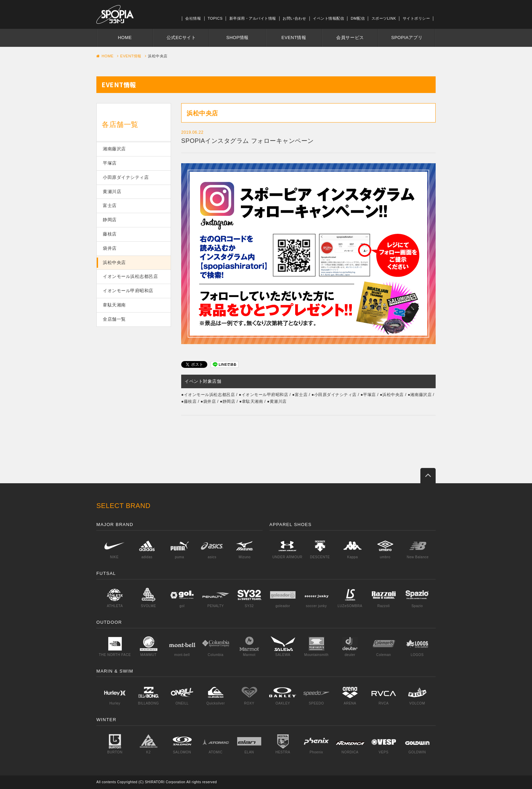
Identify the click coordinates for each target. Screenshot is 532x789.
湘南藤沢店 (114, 149)
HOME (125, 37)
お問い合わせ (294, 18)
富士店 (110, 205)
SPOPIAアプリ (407, 37)
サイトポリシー (416, 18)
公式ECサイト (181, 37)
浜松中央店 (114, 262)
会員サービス (350, 37)
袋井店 (110, 248)
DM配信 (358, 18)
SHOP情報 (237, 37)
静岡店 (110, 220)
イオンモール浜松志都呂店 (130, 276)
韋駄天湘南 (114, 305)
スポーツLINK (384, 18)
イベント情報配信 (328, 18)
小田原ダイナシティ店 (126, 177)
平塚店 (110, 163)
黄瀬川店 (112, 192)
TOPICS (215, 18)
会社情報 (193, 18)
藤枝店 (110, 234)
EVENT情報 (294, 37)
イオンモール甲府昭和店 (128, 291)
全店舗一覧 (114, 319)
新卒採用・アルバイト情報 (253, 18)
